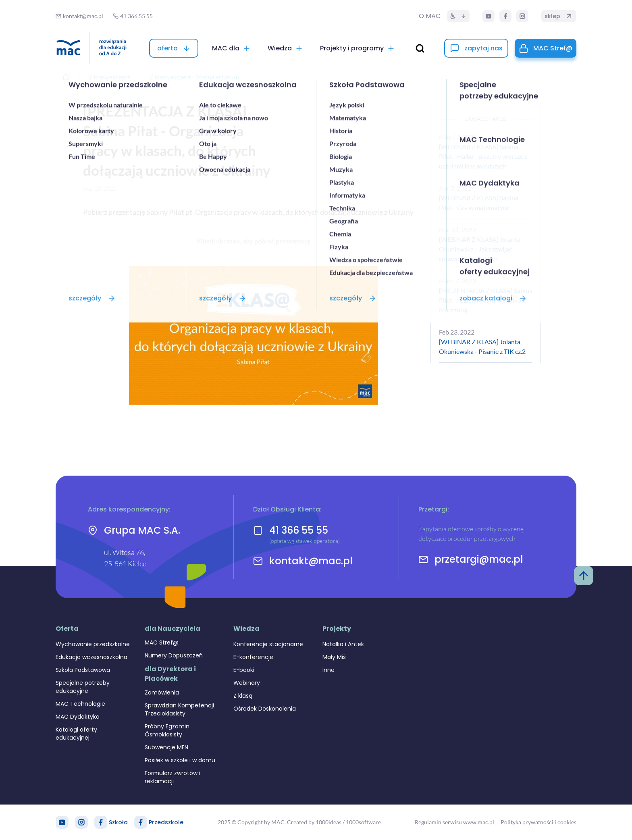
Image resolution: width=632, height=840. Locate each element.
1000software (363, 822)
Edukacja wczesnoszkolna (91, 657)
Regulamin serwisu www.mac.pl (454, 822)
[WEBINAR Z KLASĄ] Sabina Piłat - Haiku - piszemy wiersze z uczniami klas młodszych (483, 156)
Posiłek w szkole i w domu (180, 760)
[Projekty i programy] (358, 48)
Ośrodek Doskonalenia (265, 709)
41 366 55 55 (299, 530)
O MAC (430, 16)
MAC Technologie (80, 704)
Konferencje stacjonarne (268, 644)
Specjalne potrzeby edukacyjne (83, 687)
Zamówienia (162, 692)
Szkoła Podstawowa (83, 670)
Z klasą (243, 696)
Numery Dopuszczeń (174, 655)
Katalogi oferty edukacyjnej (76, 734)
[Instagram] (522, 16)
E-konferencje (253, 657)
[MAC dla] (231, 48)
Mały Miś (334, 657)
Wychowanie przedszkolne (93, 644)
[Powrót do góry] (584, 576)
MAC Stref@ (162, 642)
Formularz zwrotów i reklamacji (173, 777)
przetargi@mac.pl (479, 559)
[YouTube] (489, 16)
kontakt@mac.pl (311, 561)
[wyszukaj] (420, 48)
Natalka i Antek (343, 644)
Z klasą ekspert (109, 77)
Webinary (247, 683)
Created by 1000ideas (314, 822)
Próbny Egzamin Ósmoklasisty (167, 730)
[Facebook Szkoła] (101, 822)
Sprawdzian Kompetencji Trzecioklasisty (179, 709)
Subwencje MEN (166, 747)
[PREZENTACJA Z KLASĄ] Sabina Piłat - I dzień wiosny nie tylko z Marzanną (486, 300)
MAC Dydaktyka (78, 717)
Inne (328, 670)
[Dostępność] (458, 16)
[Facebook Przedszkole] (141, 822)
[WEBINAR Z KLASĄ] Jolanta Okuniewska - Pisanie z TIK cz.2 (482, 346)
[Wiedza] (285, 48)
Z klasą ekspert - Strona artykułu (194, 77)
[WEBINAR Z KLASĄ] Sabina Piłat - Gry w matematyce (479, 203)
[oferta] (174, 48)
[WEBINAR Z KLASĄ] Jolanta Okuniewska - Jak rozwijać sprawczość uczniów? (480, 249)
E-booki (244, 670)
